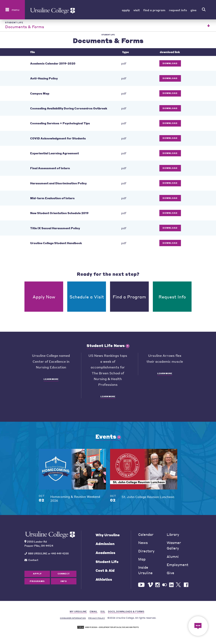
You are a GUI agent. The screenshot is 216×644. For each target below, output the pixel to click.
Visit (137, 10)
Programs (37, 583)
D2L (103, 613)
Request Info (178, 10)
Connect (64, 575)
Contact (33, 561)
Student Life (107, 563)
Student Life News (106, 347)
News (143, 544)
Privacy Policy (97, 619)
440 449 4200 (60, 555)
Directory (146, 552)
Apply (126, 10)
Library (173, 536)
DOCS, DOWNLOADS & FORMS (126, 613)
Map (142, 561)
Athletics (104, 581)
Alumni (173, 558)
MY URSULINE (78, 613)
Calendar (146, 536)
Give (193, 10)
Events (106, 438)
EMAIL (94, 613)
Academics (105, 554)
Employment (177, 566)
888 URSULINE (38, 555)
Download (170, 65)
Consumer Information (73, 619)
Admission (105, 545)
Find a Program (154, 10)
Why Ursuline (108, 536)
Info (64, 583)
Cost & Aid (105, 572)
